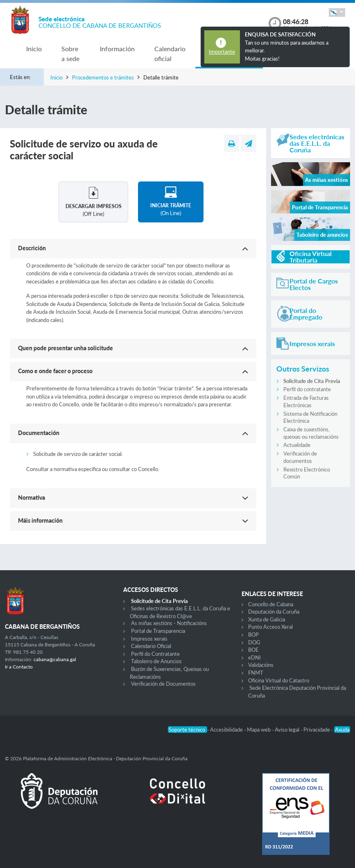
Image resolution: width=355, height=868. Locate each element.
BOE (253, 650)
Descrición (32, 248)
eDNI (254, 657)
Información (117, 49)
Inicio (34, 49)
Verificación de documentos (300, 457)
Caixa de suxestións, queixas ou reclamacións (311, 433)
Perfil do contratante (307, 389)
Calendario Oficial (151, 646)
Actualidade (297, 445)
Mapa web (259, 730)
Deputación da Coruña (274, 612)
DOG (254, 642)
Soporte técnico (188, 730)
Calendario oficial (170, 53)
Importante (222, 52)
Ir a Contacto (19, 667)
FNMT (256, 673)
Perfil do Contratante (155, 654)
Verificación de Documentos (163, 684)
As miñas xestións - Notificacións (169, 623)
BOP (253, 635)
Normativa (32, 497)
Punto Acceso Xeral (270, 627)
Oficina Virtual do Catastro (279, 680)
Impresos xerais (149, 639)
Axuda (342, 730)
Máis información (40, 520)
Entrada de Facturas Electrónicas (306, 401)
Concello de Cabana (271, 604)
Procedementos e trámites (103, 77)
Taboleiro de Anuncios (156, 661)
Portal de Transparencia (158, 631)
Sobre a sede (70, 53)
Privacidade (317, 730)
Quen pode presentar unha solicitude (66, 348)
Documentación (39, 433)
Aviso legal (288, 730)
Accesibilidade (227, 730)
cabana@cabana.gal (55, 659)
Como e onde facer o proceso (55, 371)
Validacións (261, 665)
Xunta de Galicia (267, 619)
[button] (337, 12)
